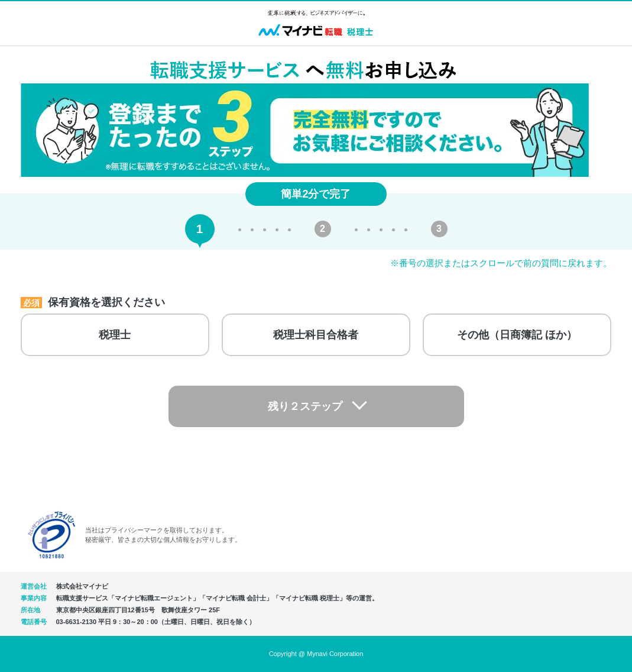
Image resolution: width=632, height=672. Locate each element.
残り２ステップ (305, 406)
